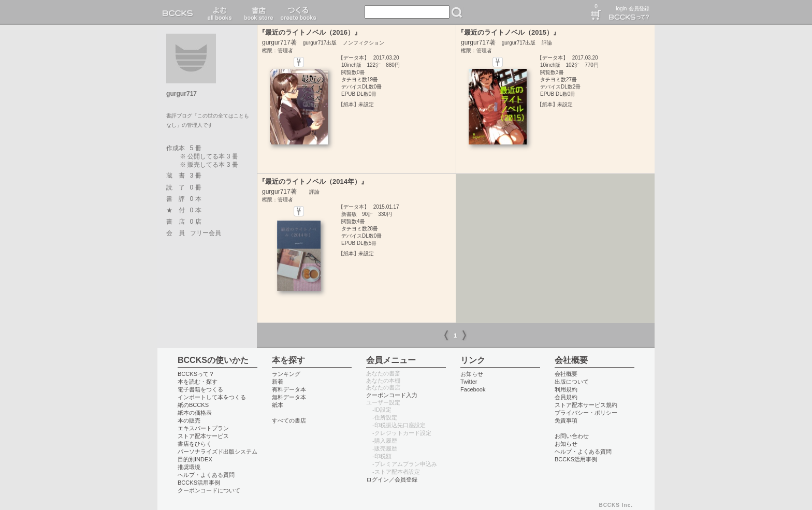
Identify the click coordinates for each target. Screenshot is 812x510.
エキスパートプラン (203, 428)
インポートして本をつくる (212, 397)
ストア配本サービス (203, 436)
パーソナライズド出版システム (218, 451)
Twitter (469, 382)
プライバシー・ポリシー (586, 413)
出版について (572, 382)
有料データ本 (289, 389)
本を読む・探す (198, 382)
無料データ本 (289, 397)
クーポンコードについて (209, 490)
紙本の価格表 (195, 413)
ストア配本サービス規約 (586, 405)
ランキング (286, 374)
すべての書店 (289, 420)
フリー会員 (206, 233)
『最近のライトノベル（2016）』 (310, 32)
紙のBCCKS (193, 405)
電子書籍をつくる (200, 389)
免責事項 (566, 420)
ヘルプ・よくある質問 (206, 475)
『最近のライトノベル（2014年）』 (313, 181)
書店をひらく (195, 444)
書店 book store (257, 12)
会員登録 (639, 9)
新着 (278, 382)
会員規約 (566, 397)
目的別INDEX (195, 459)
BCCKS (180, 12)
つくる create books (298, 12)
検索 (457, 12)
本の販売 (189, 420)
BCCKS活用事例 (199, 483)
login (621, 9)
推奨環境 (189, 467)
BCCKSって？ (196, 374)
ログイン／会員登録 (392, 479)
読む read (220, 12)
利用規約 (566, 389)
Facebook (473, 389)
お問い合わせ (572, 436)
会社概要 (566, 374)
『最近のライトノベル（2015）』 (509, 32)
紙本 (278, 405)
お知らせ (472, 374)
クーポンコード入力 (392, 395)
